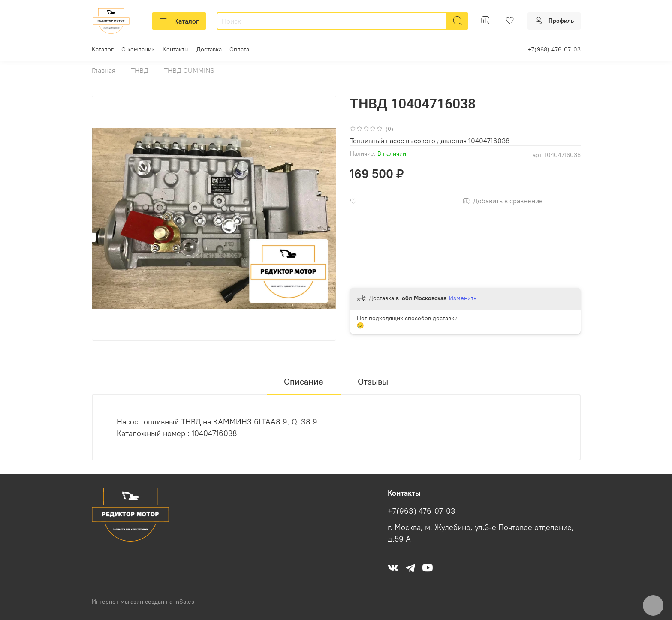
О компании (138, 49)
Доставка (209, 49)
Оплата (239, 49)
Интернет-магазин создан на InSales (143, 602)
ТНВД (140, 70)
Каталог (179, 21)
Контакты (176, 49)
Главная (104, 70)
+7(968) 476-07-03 (554, 49)
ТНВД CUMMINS (189, 70)
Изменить (463, 298)
